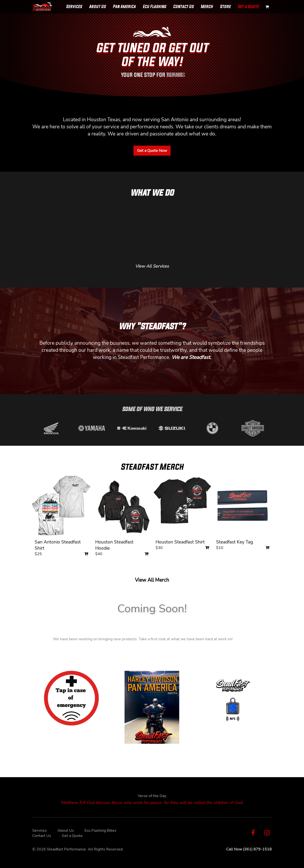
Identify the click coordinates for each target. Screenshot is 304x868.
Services (74, 6)
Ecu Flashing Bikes (100, 831)
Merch (207, 6)
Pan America (124, 6)
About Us (97, 6)
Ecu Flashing (154, 6)
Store (225, 6)
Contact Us (183, 6)
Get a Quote (248, 6)
